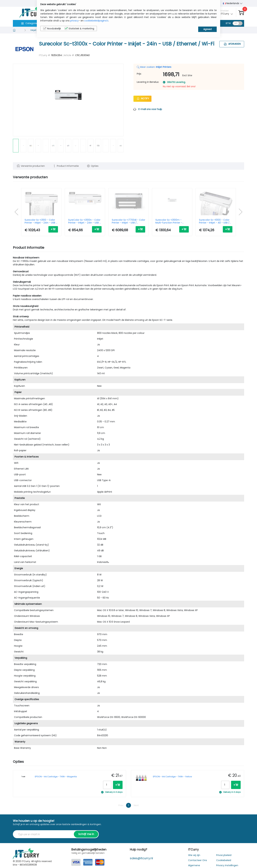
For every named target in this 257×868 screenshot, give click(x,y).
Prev (121, 805)
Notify (142, 98)
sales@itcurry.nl (141, 858)
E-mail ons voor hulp (150, 109)
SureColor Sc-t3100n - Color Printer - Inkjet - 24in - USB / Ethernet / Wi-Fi (84, 221)
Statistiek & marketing (79, 29)
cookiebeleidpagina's (96, 21)
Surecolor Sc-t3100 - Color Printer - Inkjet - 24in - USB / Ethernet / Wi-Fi (41, 221)
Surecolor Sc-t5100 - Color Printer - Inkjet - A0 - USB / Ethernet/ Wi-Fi (214, 221)
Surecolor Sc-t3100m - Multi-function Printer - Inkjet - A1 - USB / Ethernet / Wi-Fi (171, 221)
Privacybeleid (224, 855)
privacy (74, 21)
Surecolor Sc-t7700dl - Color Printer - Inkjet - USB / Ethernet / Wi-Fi (128, 221)
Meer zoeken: (154, 67)
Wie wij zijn (194, 855)
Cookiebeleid (224, 860)
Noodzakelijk (52, 29)
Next (136, 805)
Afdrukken (232, 44)
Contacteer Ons (198, 860)
